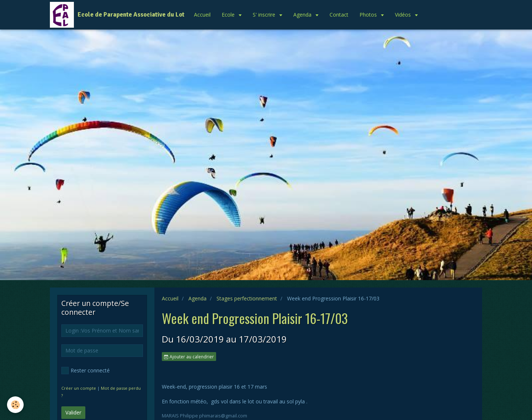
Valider (73, 412)
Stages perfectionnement (247, 298)
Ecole (229, 15)
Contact (339, 15)
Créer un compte (79, 388)
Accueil (202, 15)
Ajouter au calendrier (189, 357)
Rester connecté (86, 371)
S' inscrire (265, 15)
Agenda (303, 15)
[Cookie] (16, 405)
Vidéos (404, 15)
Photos (369, 15)
